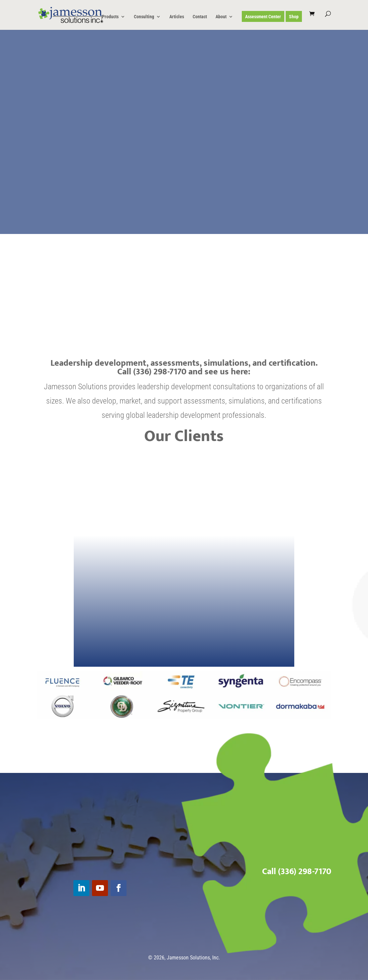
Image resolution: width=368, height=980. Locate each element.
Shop (294, 17)
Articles (177, 17)
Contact (200, 17)
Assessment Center (263, 17)
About (221, 17)
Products (110, 17)
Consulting (144, 17)
